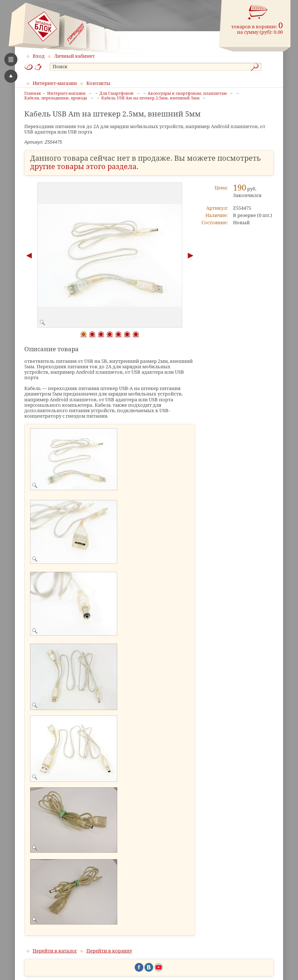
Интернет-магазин (55, 83)
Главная (32, 94)
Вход (39, 56)
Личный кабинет (74, 56)
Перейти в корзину (109, 951)
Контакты (98, 83)
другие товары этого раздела (83, 167)
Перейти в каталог (55, 951)
